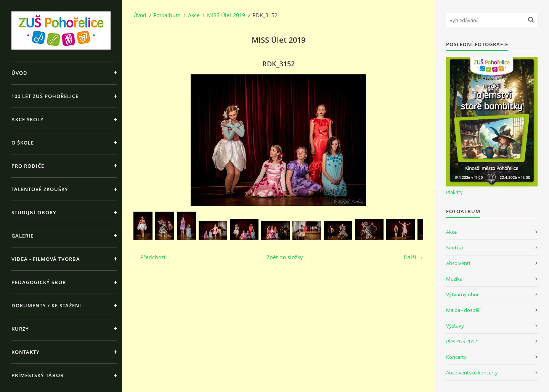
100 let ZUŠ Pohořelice (45, 96)
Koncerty (456, 357)
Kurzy (20, 329)
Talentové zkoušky (40, 189)
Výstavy (455, 326)
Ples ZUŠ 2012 (462, 341)
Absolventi (458, 263)
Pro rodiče (28, 166)
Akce (194, 15)
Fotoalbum (167, 15)
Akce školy (28, 119)
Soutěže (455, 247)
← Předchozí (149, 257)
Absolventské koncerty (472, 373)
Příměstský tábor (38, 375)
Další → (413, 257)
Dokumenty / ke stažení (46, 305)
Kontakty (26, 352)
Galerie (22, 236)
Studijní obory (34, 212)
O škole (23, 143)
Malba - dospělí (463, 310)
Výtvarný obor (462, 294)
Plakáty (454, 192)
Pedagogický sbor (39, 282)
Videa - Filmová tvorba (46, 259)
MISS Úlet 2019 (226, 15)
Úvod (19, 73)
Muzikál (455, 279)
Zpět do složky (285, 257)
